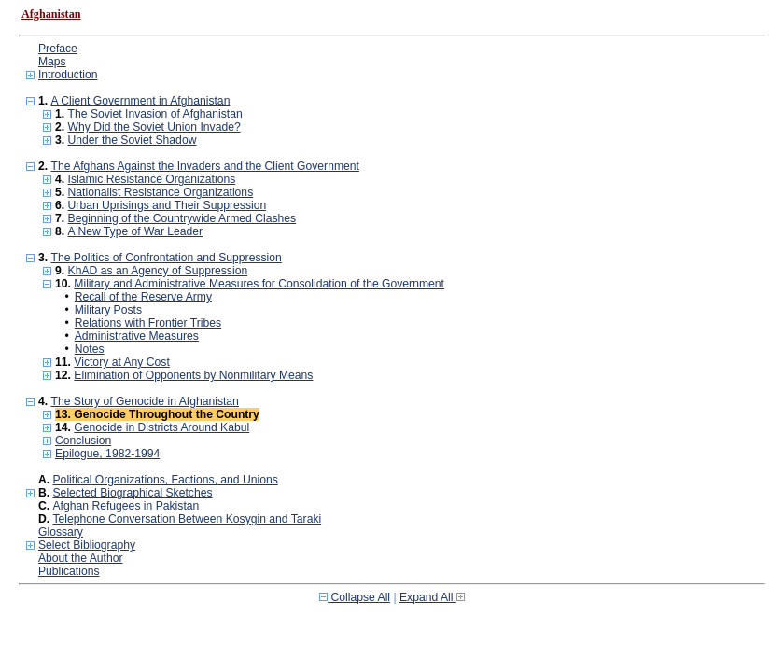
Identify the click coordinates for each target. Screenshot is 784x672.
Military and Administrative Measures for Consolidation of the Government (259, 284)
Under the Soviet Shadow (133, 140)
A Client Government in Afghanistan (140, 101)
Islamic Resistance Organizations (152, 179)
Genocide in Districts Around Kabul (161, 427)
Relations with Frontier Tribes (148, 323)
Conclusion (83, 441)
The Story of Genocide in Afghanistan (144, 401)
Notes (90, 349)
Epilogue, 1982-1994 (107, 454)
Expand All (432, 597)
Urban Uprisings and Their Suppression (168, 205)
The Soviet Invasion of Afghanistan (155, 114)
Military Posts (108, 310)
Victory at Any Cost (121, 362)
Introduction (68, 75)
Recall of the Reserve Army (143, 297)
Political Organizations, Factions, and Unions (166, 480)
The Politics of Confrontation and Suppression (166, 258)
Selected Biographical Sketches (133, 493)
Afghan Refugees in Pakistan (126, 506)
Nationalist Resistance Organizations (161, 192)
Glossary (61, 532)
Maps (52, 62)
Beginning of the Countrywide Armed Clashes (182, 218)
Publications (69, 571)
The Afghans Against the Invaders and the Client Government (204, 166)
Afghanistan (51, 14)
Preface (58, 49)
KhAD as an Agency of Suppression (158, 271)
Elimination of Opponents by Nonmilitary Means (193, 375)
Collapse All (355, 597)
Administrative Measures (137, 336)
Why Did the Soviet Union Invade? (154, 127)
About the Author (81, 558)
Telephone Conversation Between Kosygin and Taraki (188, 519)
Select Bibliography (87, 545)
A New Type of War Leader (136, 231)
